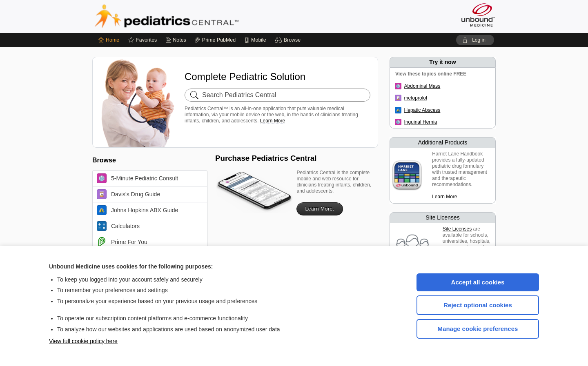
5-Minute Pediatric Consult (137, 178)
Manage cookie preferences (478, 329)
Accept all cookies (478, 282)
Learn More (273, 121)
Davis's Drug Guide (128, 194)
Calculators (118, 226)
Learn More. (320, 209)
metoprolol (416, 98)
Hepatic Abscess (422, 110)
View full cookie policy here (83, 341)
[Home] (109, 40)
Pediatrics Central (196, 16)
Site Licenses (457, 229)
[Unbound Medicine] (478, 15)
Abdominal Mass (422, 86)
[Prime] (215, 40)
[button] (289, 40)
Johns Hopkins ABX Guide (137, 210)
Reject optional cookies (478, 305)
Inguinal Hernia (421, 122)
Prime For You (122, 242)
